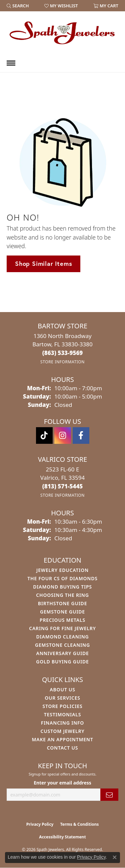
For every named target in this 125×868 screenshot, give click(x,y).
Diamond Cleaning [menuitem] (63, 637)
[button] (18, 6)
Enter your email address (62, 783)
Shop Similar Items (43, 263)
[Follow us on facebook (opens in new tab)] (81, 435)
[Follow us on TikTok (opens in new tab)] (44, 435)
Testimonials (62, 714)
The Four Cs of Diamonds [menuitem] (62, 578)
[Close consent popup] (115, 857)
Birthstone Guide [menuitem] (63, 603)
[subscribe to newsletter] (109, 795)
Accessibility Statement (62, 837)
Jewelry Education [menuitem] (62, 570)
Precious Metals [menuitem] (62, 620)
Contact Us (63, 748)
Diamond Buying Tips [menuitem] (62, 587)
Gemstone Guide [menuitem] (62, 612)
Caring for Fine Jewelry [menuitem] (62, 628)
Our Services (62, 698)
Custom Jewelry (62, 731)
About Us (62, 690)
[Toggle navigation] (11, 63)
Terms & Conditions (79, 824)
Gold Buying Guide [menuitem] (62, 662)
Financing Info (62, 723)
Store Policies (62, 706)
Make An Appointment (62, 739)
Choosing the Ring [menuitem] (62, 595)
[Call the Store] (63, 353)
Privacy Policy (40, 824)
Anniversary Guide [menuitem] (62, 653)
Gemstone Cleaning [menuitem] (62, 645)
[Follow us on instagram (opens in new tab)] (63, 435)
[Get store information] (62, 362)
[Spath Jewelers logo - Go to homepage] (63, 33)
